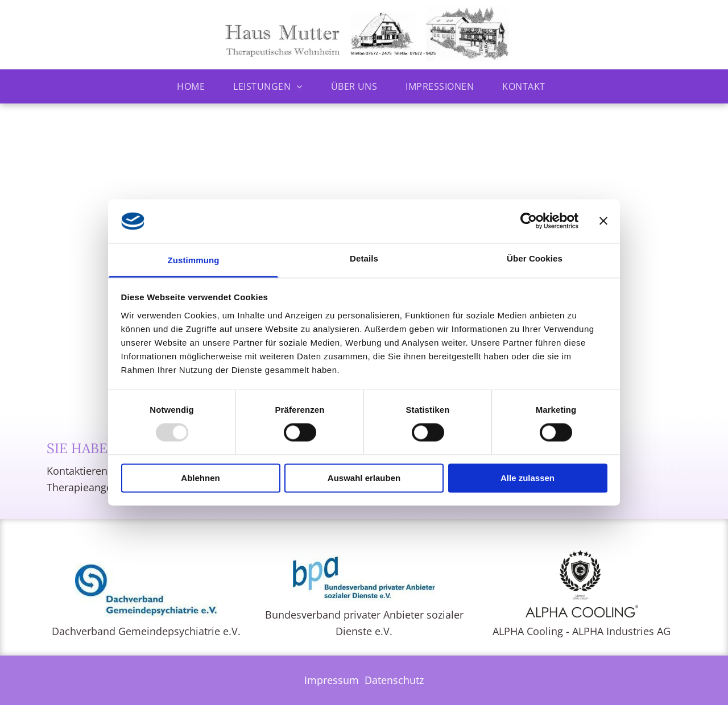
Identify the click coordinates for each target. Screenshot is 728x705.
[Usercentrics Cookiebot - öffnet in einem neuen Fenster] (529, 221)
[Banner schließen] (603, 221)
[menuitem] (194, 86)
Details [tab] (364, 258)
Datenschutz (394, 680)
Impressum (332, 680)
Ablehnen (200, 478)
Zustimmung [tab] (194, 260)
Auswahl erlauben (364, 478)
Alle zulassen (528, 478)
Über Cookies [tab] (535, 258)
